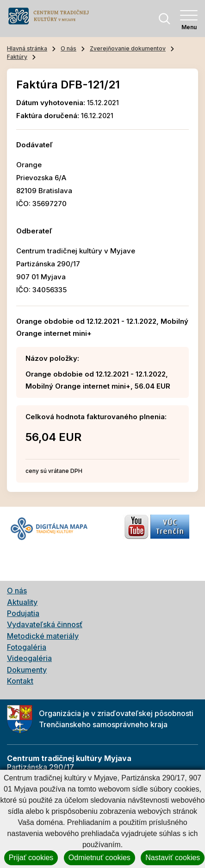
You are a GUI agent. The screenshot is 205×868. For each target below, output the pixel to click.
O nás (68, 48)
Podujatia (23, 613)
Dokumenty (27, 670)
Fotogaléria (27, 647)
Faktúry (17, 57)
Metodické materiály (43, 636)
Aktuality (22, 602)
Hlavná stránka (27, 48)
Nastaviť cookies (173, 858)
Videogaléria (29, 658)
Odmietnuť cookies (99, 858)
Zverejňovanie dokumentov (128, 48)
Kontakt (20, 681)
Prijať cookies (31, 858)
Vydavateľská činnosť (45, 624)
